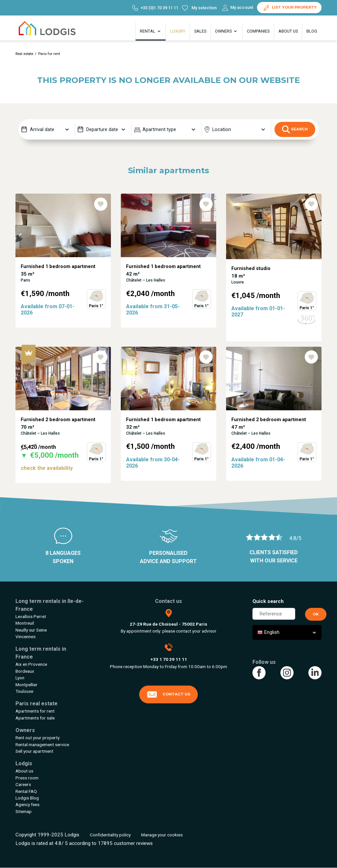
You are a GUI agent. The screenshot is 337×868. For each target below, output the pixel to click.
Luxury (178, 31)
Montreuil (25, 623)
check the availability (47, 468)
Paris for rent (49, 54)
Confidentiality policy (110, 835)
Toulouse (24, 691)
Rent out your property (38, 738)
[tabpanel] (63, 270)
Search (295, 129)
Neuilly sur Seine (31, 630)
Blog (312, 31)
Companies (258, 31)
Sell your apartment (34, 751)
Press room (27, 778)
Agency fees (27, 804)
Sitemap (24, 811)
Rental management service (42, 745)
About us (288, 31)
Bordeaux (25, 671)
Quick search (268, 601)
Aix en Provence (31, 664)
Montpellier (26, 685)
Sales (200, 31)
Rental (151, 31)
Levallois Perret (31, 616)
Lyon (20, 678)
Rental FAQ (26, 791)
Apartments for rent (35, 711)
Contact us (168, 694)
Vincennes (26, 637)
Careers (23, 784)
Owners (226, 31)
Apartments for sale (35, 718)
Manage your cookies (162, 835)
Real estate (24, 54)
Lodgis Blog (27, 798)
